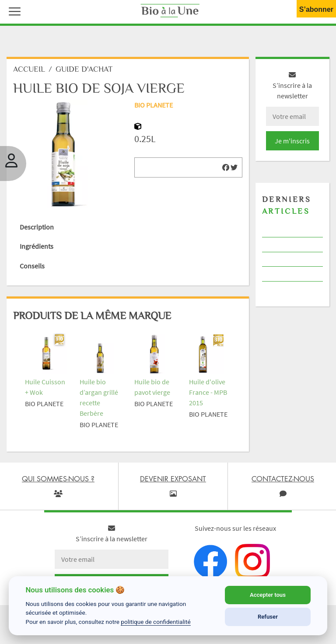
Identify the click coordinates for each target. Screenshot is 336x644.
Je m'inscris (292, 141)
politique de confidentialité (156, 622)
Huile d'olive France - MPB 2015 (208, 392)
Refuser (268, 617)
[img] (226, 167)
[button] (13, 10)
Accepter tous (268, 595)
